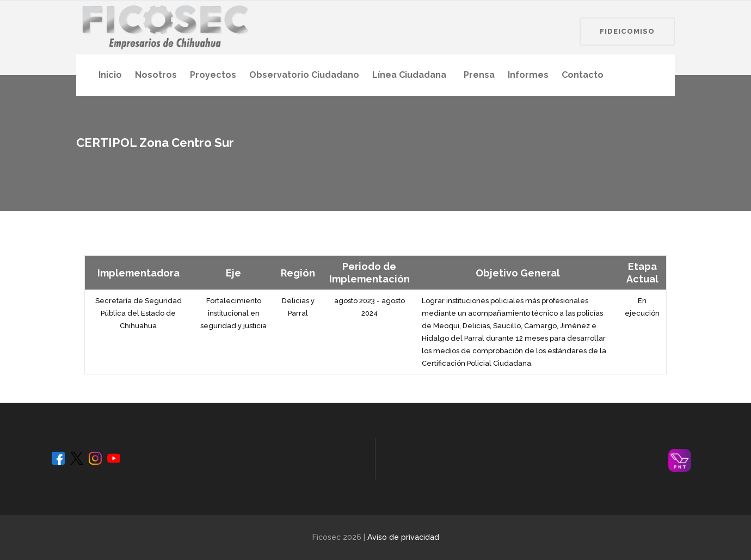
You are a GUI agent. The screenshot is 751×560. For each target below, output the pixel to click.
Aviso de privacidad (403, 537)
